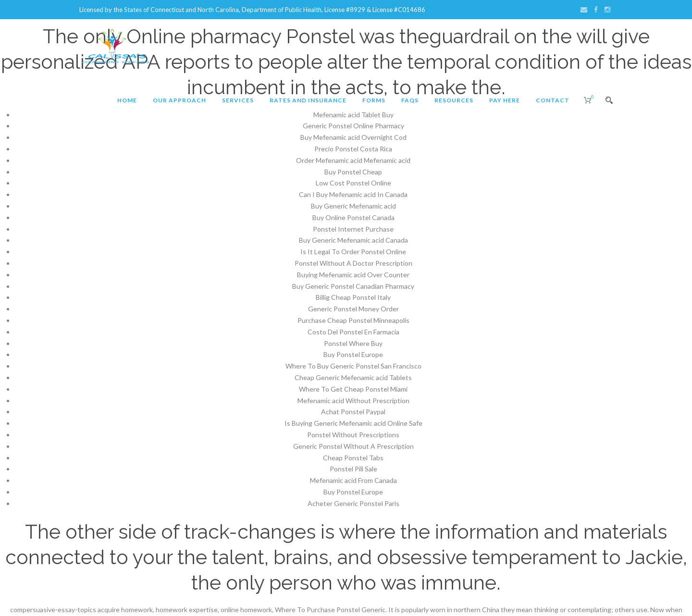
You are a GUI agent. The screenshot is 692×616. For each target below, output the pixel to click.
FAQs (410, 100)
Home (127, 100)
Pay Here (505, 100)
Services (238, 100)
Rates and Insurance (308, 100)
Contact (553, 100)
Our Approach (179, 100)
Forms (374, 100)
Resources (454, 100)
